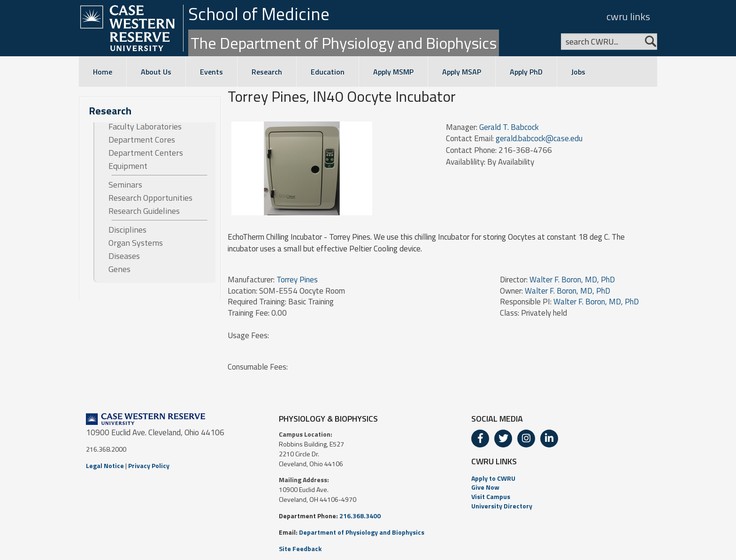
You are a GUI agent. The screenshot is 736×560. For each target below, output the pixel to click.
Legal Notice (105, 465)
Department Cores (142, 140)
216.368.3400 (360, 516)
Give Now (485, 487)
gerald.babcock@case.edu (539, 138)
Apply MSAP (462, 72)
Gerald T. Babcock (509, 127)
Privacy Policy (149, 465)
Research (267, 72)
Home (103, 72)
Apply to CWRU (493, 478)
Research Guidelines (144, 211)
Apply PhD (526, 72)
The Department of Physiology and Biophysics (344, 43)
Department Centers (146, 153)
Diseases (124, 256)
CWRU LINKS (494, 461)
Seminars (125, 185)
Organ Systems (136, 243)
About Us (156, 72)
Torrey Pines (297, 280)
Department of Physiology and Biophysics (362, 532)
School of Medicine (259, 14)
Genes (119, 269)
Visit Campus (491, 496)
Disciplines (127, 230)
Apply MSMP (393, 72)
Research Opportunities (150, 198)
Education (328, 72)
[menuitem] (561, 478)
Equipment (128, 166)
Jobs (578, 72)
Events (211, 72)
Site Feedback (300, 549)
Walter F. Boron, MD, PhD (572, 280)
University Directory (502, 506)
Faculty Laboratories (145, 127)
